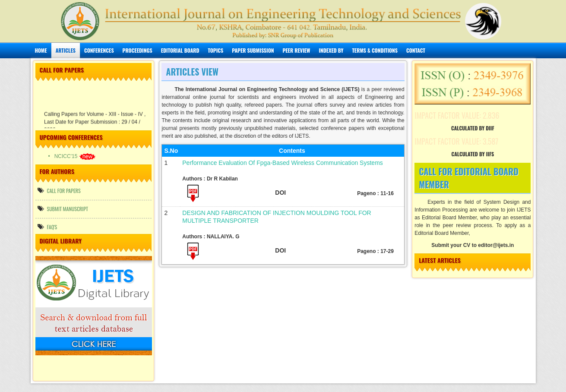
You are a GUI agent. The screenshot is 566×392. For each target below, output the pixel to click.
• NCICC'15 (72, 156)
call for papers (59, 191)
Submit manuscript (63, 209)
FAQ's (47, 227)
